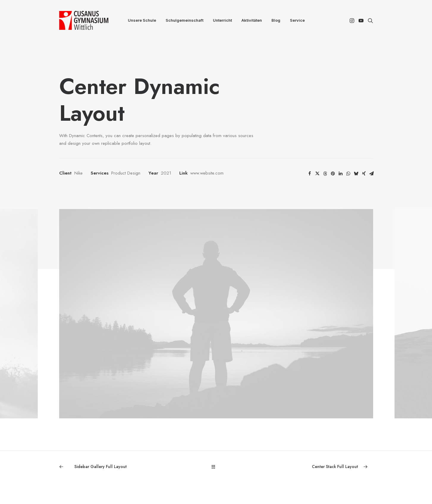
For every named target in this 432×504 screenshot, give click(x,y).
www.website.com (207, 173)
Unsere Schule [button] (142, 20)
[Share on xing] (364, 174)
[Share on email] (372, 174)
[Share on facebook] (310, 174)
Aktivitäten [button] (252, 20)
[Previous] (122, 467)
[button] (352, 20)
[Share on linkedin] (341, 174)
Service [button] (297, 20)
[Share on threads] (325, 174)
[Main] (216, 467)
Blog (276, 20)
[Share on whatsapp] (348, 174)
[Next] (310, 467)
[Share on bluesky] (356, 174)
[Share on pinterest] (333, 174)
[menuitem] (142, 20)
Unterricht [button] (222, 20)
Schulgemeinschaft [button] (184, 20)
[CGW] (84, 20)
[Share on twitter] (318, 174)
